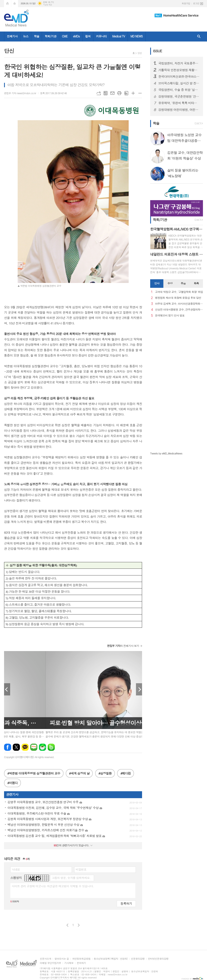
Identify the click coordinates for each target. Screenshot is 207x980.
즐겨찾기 (15, 4)
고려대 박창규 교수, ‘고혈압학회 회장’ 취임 (179, 292)
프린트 (119, 93)
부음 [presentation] (183, 283)
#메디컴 (126, 773)
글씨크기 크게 (133, 93)
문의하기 (81, 963)
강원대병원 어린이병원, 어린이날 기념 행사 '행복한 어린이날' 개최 (179, 110)
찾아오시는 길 (62, 959)
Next (139, 689)
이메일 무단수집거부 (50, 963)
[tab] (157, 284)
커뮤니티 (101, 36)
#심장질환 (105, 773)
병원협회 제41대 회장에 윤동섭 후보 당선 (178, 298)
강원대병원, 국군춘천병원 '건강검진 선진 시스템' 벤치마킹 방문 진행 (179, 96)
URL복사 (99, 93)
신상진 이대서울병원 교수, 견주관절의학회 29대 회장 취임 (179, 310)
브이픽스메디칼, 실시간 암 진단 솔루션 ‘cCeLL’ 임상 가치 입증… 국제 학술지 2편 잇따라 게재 (179, 83)
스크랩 (126, 93)
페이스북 (8, 747)
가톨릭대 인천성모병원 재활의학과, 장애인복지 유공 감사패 (179, 70)
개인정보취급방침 (81, 959)
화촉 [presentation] (196, 283)
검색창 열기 (199, 37)
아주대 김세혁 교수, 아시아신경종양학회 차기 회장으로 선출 (179, 304)
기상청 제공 (47, 5)
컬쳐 (88, 36)
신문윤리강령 (138, 959)
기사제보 (69, 963)
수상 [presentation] (170, 283)
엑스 (16, 747)
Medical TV (119, 36)
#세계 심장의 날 (79, 773)
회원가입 (186, 3)
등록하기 (126, 903)
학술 (37, 36)
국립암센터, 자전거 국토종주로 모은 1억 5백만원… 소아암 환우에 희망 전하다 (179, 63)
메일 (112, 93)
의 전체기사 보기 (123, 646)
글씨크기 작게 (140, 93)
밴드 (51, 747)
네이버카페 (43, 747)
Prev (7, 689)
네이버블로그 (34, 747)
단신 (140, 53)
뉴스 (26, 36)
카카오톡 (25, 747)
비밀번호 (81, 869)
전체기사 (12, 36)
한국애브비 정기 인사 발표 (170, 316)
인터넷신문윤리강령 (158, 959)
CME (65, 36)
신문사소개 (45, 959)
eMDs (76, 36)
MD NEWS (137, 36)
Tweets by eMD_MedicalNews (166, 453)
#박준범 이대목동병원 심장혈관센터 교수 (34, 773)
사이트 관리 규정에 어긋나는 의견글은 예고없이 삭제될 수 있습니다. (53, 886)
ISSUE (157, 51)
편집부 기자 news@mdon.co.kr (20, 93)
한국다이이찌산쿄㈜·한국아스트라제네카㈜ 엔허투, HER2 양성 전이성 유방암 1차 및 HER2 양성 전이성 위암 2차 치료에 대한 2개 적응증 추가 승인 (179, 76)
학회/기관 (51, 36)
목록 (106, 93)
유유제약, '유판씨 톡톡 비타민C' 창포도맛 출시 (179, 103)
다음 (79, 925)
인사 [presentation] (157, 283)
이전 (67, 925)
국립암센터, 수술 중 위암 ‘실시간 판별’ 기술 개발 (179, 90)
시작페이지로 (8, 4)
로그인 (196, 3)
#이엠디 (12, 783)
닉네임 (16, 869)
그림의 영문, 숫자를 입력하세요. (71, 878)
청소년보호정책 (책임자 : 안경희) (111, 959)
